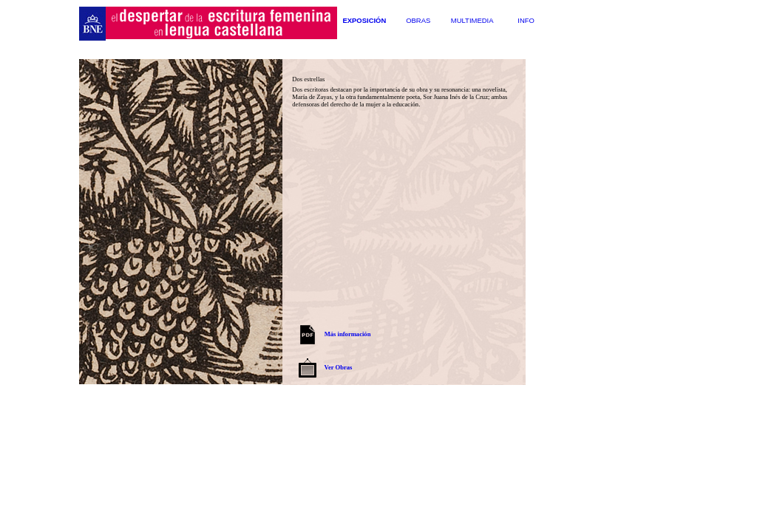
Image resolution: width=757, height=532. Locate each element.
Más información (348, 334)
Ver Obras (339, 367)
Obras (418, 20)
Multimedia (472, 20)
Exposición (364, 20)
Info (526, 20)
